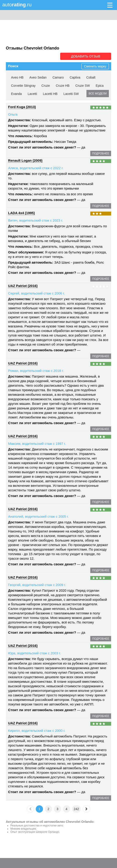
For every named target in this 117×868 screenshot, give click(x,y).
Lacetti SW (71, 94)
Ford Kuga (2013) (22, 107)
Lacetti (32, 94)
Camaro (58, 77)
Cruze (46, 86)
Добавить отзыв (86, 56)
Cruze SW (83, 86)
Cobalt (91, 77)
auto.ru (17, 5)
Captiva (75, 77)
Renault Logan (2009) (25, 160)
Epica (100, 86)
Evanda (16, 94)
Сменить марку (95, 66)
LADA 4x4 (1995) (21, 213)
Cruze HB (63, 86)
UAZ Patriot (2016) (23, 286)
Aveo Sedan (38, 77)
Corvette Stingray (23, 86)
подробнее (101, 153)
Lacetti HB (50, 94)
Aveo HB (17, 77)
